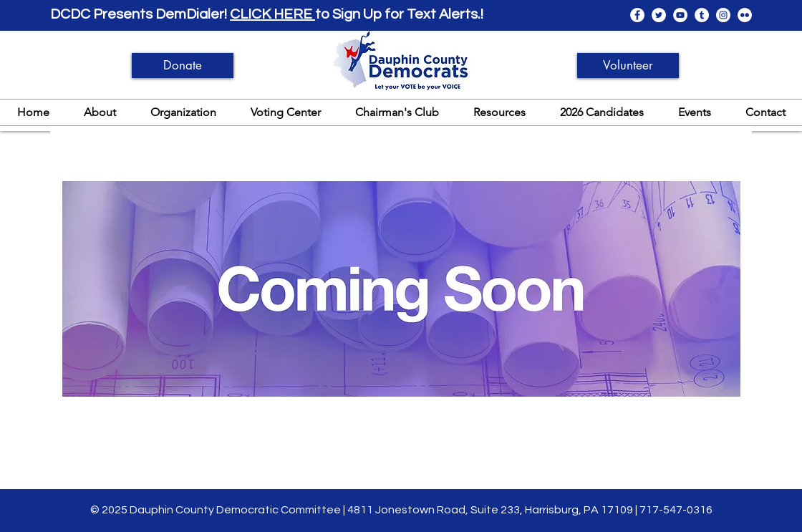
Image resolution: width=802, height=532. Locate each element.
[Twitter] (659, 15)
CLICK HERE (272, 14)
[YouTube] (680, 15)
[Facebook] (637, 15)
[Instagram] (723, 15)
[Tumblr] (702, 15)
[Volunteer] (628, 66)
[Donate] (183, 66)
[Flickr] (745, 15)
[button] (100, 112)
